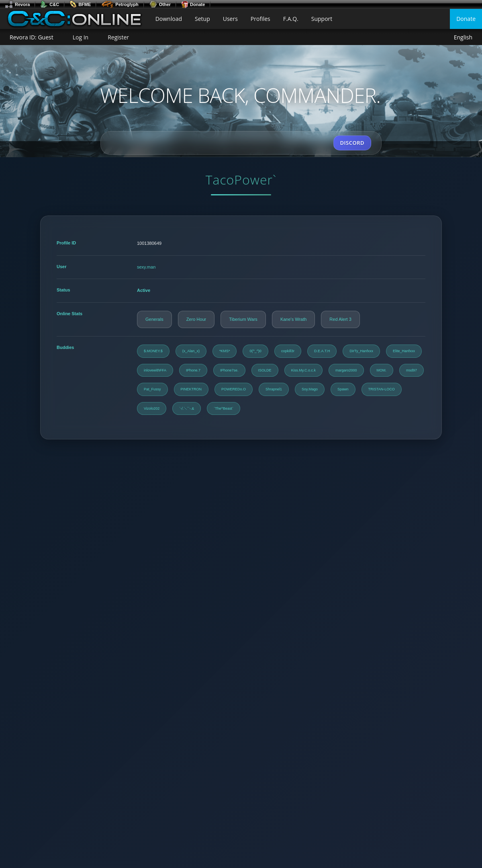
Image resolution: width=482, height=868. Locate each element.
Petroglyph (120, 4)
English (463, 38)
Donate (193, 4)
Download (169, 19)
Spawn (343, 389)
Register (118, 37)
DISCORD (352, 143)
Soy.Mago (310, 389)
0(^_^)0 (255, 351)
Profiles (260, 19)
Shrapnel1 (274, 389)
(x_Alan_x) (191, 351)
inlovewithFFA (155, 370)
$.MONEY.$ (153, 351)
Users (230, 19)
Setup (202, 19)
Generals (154, 319)
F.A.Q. (291, 19)
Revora (17, 4)
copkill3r (288, 351)
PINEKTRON (191, 389)
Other (160, 4)
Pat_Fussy (152, 389)
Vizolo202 (152, 408)
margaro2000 (346, 370)
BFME (80, 4)
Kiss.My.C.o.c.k (303, 370)
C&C (50, 4)
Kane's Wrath (293, 319)
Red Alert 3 (340, 319)
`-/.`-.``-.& (187, 408)
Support (322, 19)
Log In (81, 37)
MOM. (382, 370)
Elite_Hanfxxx (404, 351)
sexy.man (146, 267)
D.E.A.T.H (322, 351)
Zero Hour (196, 319)
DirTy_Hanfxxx (361, 351)
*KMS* (225, 351)
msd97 (412, 370)
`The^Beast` (224, 408)
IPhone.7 (193, 370)
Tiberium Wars (243, 319)
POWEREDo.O (234, 389)
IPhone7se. (229, 370)
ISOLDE (265, 370)
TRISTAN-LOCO (382, 389)
